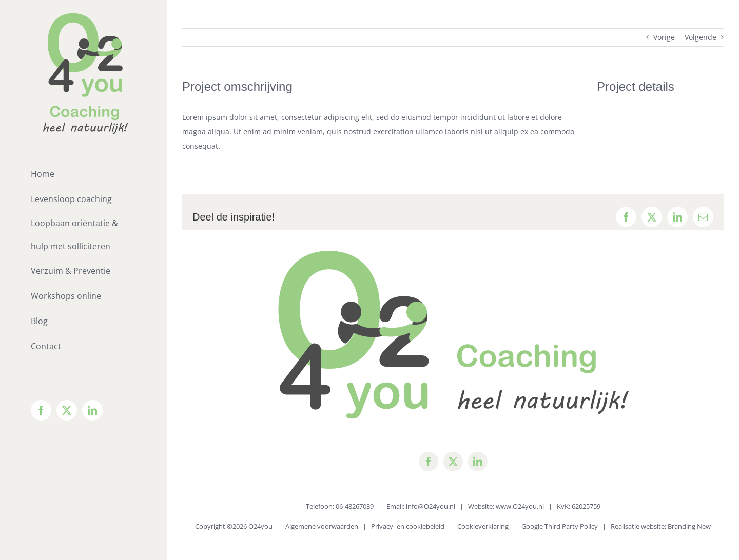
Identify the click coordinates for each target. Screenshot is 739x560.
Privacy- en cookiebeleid (408, 526)
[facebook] (429, 462)
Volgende (701, 37)
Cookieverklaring (483, 526)
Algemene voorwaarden (322, 526)
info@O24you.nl (431, 506)
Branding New (689, 526)
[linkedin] (478, 462)
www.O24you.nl (520, 506)
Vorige (664, 37)
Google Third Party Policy (560, 526)
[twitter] (453, 462)
